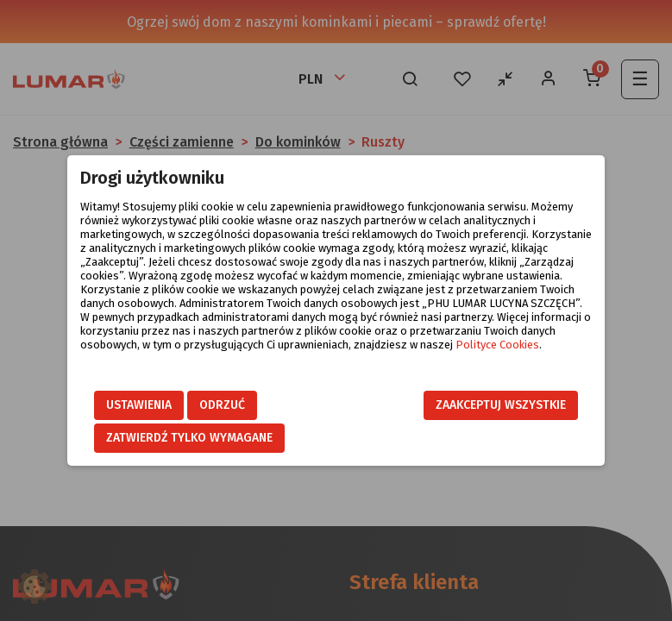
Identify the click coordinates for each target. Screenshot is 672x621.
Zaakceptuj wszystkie (501, 405)
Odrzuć (222, 405)
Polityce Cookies (497, 345)
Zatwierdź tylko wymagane (189, 438)
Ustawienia (139, 405)
